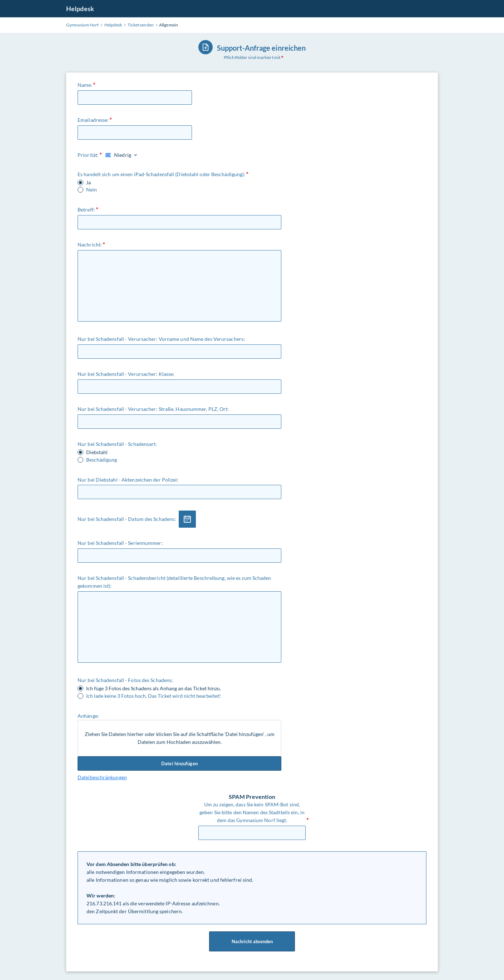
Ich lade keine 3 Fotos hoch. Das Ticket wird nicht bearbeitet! (154, 696)
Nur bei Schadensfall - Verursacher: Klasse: (126, 374)
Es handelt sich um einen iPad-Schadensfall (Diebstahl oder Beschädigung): (161, 174)
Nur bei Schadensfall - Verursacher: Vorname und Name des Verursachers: (161, 339)
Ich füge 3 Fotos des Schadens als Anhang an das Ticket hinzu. (154, 688)
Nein (92, 190)
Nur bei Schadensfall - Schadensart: (117, 444)
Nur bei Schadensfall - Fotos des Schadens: (125, 680)
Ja (88, 183)
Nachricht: (90, 245)
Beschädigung (102, 460)
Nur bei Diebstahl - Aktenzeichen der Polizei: (128, 480)
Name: (85, 85)
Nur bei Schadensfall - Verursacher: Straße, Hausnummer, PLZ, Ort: (153, 409)
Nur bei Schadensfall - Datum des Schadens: (127, 519)
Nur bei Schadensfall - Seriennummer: (120, 543)
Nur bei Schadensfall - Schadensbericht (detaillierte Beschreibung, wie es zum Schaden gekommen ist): (174, 582)
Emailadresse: (93, 120)
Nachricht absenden (252, 941)
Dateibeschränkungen (102, 777)
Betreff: (86, 210)
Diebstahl (97, 452)
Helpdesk (80, 9)
